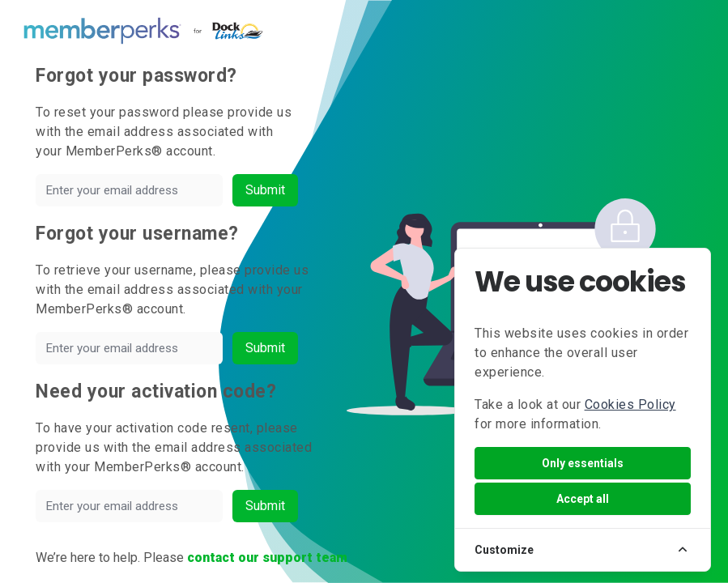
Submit (265, 190)
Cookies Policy (630, 404)
